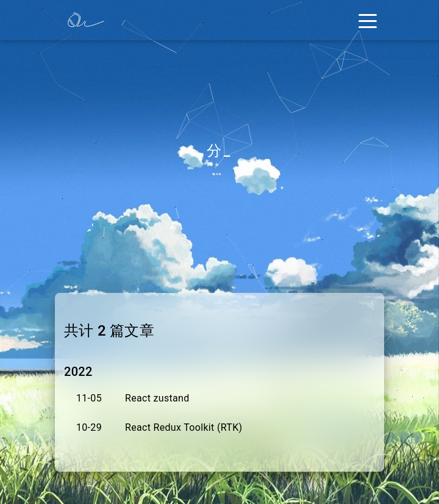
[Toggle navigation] (368, 20)
